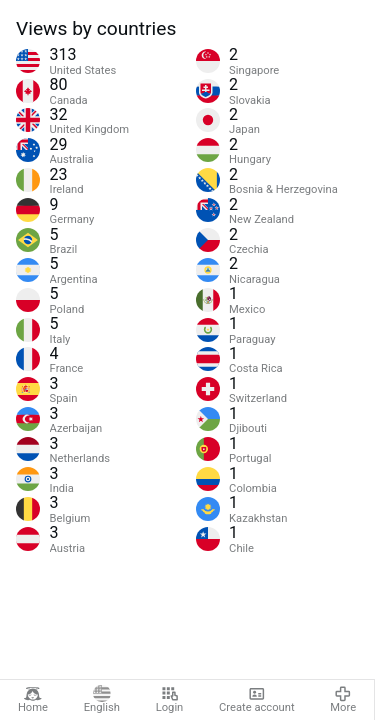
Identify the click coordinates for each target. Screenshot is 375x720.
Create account (257, 700)
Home (33, 700)
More (343, 700)
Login (170, 700)
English (102, 700)
